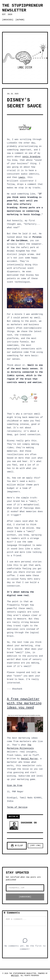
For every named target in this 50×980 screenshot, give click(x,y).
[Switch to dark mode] (28, 20)
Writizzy (15, 976)
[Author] (20, 20)
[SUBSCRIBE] (25, 897)
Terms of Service (17, 807)
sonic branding (31, 157)
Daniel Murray (29, 759)
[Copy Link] (35, 846)
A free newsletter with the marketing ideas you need (24, 703)
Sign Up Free (15, 786)
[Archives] (8, 20)
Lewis (22, 177)
